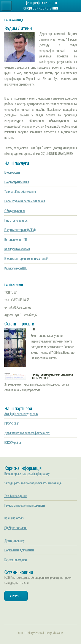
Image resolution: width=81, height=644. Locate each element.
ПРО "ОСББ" (12, 423)
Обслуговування (14, 211)
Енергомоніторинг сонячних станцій (26, 258)
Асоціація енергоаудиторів (21, 414)
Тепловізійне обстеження (20, 191)
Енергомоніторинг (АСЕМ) (20, 230)
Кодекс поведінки (15, 559)
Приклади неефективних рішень (25, 505)
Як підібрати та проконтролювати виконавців (33, 483)
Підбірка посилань (16, 528)
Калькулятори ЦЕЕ (15, 268)
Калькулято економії (17, 249)
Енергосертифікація (17, 182)
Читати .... (16, 596)
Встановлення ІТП (16, 239)
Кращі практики (14, 518)
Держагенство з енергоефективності (27, 433)
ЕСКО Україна (13, 442)
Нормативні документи (19, 550)
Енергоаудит (12, 172)
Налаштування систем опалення (25, 201)
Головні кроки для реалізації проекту (27, 473)
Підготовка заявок (16, 220)
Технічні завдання (16, 496)
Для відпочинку (14, 540)
